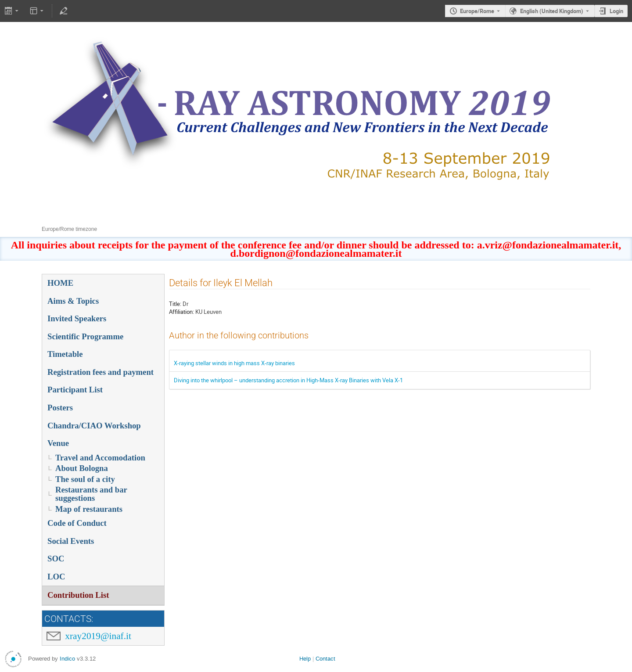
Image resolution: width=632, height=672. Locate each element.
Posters (60, 408)
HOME (60, 283)
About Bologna (82, 468)
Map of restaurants (89, 509)
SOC (56, 559)
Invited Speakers (77, 318)
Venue (58, 443)
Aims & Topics (73, 301)
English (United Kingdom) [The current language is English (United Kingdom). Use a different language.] (552, 11)
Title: (175, 304)
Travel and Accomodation (100, 458)
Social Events (71, 541)
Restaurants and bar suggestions (91, 494)
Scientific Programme (85, 336)
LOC (56, 577)
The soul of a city (85, 479)
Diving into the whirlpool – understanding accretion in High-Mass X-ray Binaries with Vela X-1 (288, 380)
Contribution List (78, 595)
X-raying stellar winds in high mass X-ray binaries (234, 363)
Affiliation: (181, 312)
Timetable (65, 354)
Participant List (75, 390)
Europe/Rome (477, 11)
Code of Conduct (77, 523)
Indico (67, 659)
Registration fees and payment (101, 372)
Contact (325, 659)
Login (616, 11)
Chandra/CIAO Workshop (94, 426)
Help (305, 659)
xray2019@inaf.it (98, 636)
